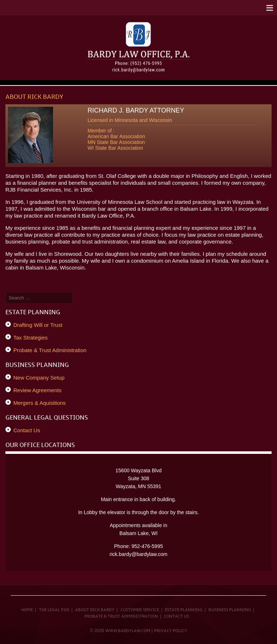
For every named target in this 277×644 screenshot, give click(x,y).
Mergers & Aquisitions (39, 403)
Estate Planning (184, 610)
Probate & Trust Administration (50, 350)
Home (27, 610)
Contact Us (27, 430)
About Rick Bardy (95, 610)
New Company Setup (39, 378)
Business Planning (230, 610)
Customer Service (140, 610)
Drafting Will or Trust (38, 325)
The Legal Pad (54, 610)
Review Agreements (37, 390)
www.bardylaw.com (128, 631)
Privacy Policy (171, 631)
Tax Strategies (30, 338)
